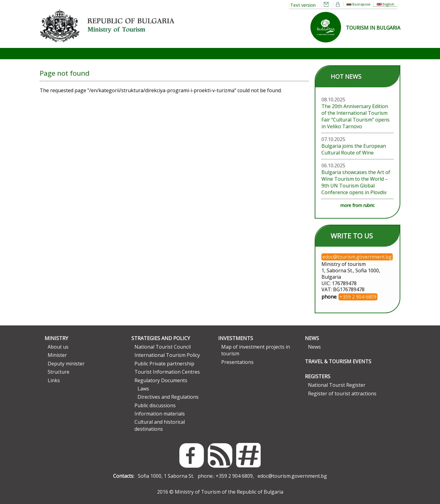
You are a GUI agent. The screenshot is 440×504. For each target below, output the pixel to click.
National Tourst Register (337, 385)
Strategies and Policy (161, 338)
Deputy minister (66, 364)
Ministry (56, 338)
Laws (143, 389)
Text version (303, 5)
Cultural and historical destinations (160, 425)
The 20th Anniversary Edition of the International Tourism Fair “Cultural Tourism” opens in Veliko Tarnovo (356, 116)
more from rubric (358, 205)
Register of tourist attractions (342, 393)
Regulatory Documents (161, 380)
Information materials (160, 414)
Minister (57, 355)
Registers (318, 376)
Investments (236, 338)
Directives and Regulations (168, 397)
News (312, 338)
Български (358, 4)
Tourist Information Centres (167, 372)
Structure (59, 372)
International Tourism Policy (167, 355)
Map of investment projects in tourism (256, 350)
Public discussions (155, 405)
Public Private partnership (164, 364)
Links (54, 380)
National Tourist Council (163, 347)
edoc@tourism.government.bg (292, 476)
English (385, 4)
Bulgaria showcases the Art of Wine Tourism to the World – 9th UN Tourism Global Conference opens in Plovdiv (356, 182)
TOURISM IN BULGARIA (373, 28)
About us (58, 347)
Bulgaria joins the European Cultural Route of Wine (354, 149)
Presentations (237, 362)
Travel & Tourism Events (338, 361)
